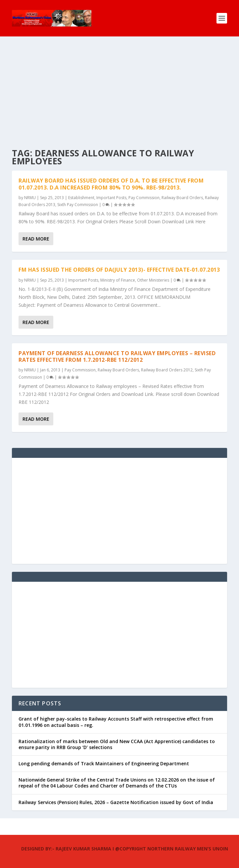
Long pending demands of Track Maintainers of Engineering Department (104, 763)
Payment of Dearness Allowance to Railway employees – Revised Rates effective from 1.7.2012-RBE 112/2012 (117, 357)
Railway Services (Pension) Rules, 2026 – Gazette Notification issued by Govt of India (116, 802)
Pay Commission (144, 198)
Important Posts (111, 198)
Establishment (81, 198)
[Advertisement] (119, 86)
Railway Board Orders (182, 198)
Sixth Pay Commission (78, 205)
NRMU (30, 198)
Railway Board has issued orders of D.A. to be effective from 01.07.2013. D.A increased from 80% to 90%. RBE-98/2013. (111, 184)
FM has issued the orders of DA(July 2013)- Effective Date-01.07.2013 (119, 270)
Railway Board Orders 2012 (167, 370)
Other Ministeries (153, 280)
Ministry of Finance (118, 280)
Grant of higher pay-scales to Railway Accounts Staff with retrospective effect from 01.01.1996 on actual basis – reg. (116, 722)
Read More (36, 239)
